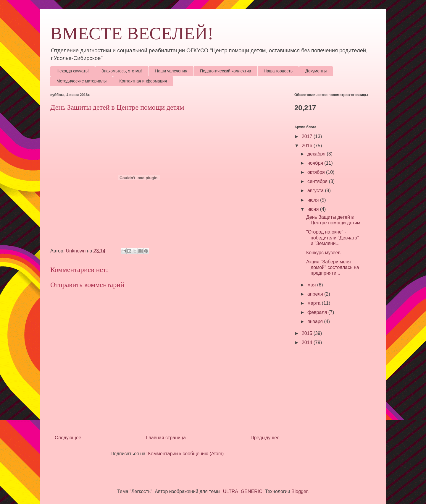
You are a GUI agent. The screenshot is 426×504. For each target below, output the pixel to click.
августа (316, 191)
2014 (308, 342)
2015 (308, 333)
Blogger (299, 491)
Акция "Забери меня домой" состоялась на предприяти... (333, 267)
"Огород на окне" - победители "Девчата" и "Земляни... (333, 238)
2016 (308, 146)
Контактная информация (143, 81)
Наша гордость (278, 71)
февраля (318, 312)
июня (314, 209)
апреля (316, 294)
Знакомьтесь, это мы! (122, 71)
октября (317, 172)
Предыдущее (265, 438)
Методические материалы (82, 81)
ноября (316, 163)
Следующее (68, 438)
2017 (308, 136)
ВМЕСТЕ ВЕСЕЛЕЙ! (132, 33)
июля (314, 200)
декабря (317, 154)
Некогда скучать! (73, 71)
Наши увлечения (171, 71)
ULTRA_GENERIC (243, 491)
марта (315, 303)
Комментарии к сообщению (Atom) (186, 454)
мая (312, 285)
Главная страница (166, 438)
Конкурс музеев (323, 253)
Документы (316, 71)
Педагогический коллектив (226, 71)
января (316, 321)
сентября (318, 181)
